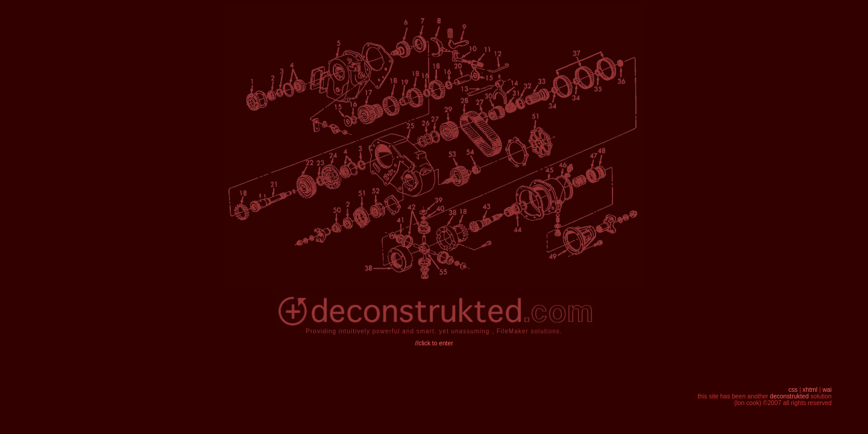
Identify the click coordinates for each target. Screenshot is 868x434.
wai (827, 390)
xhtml (810, 390)
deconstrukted (789, 396)
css (793, 390)
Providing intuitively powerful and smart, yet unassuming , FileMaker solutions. (434, 331)
